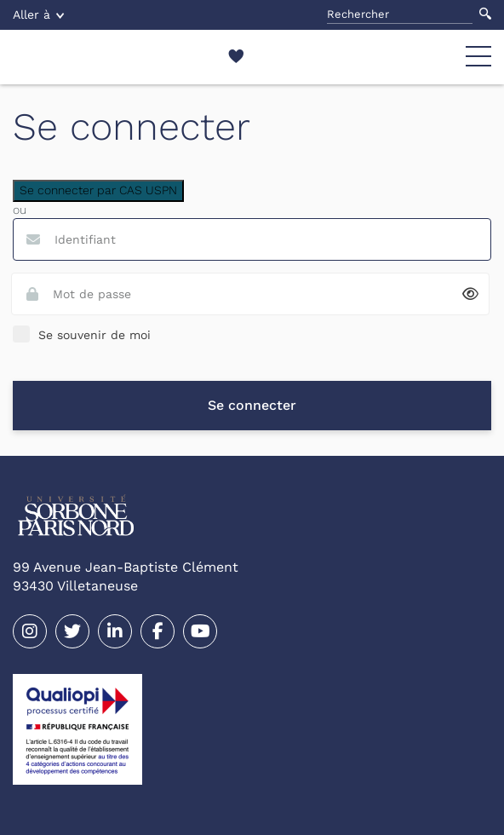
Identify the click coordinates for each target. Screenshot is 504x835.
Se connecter (252, 405)
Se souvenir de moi (94, 335)
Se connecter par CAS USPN (98, 190)
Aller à (38, 14)
